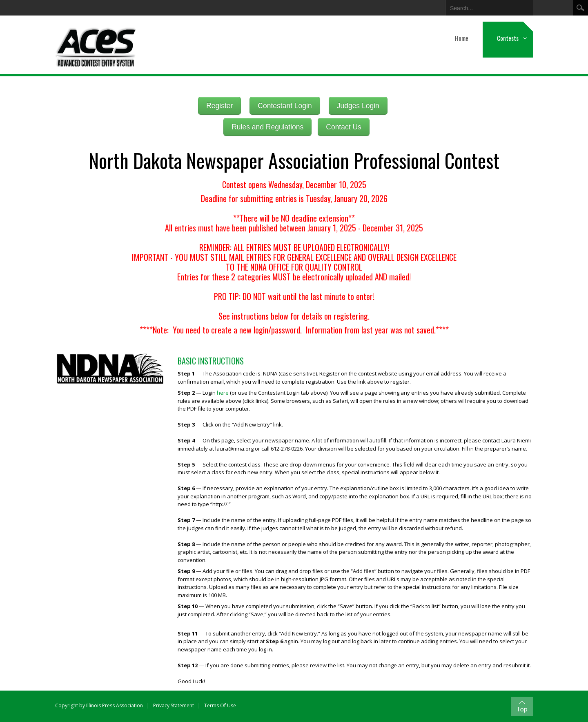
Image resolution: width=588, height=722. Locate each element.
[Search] (483, 7)
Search (580, 8)
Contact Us (344, 127)
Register (219, 106)
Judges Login (358, 106)
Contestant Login (285, 106)
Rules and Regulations (267, 127)
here (223, 393)
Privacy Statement (174, 705)
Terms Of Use (220, 705)
